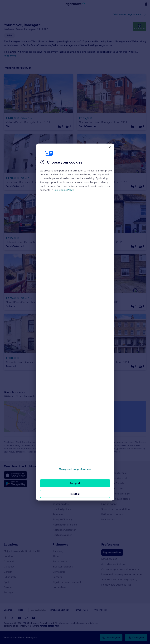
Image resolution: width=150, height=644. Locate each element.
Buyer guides (60, 494)
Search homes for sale (114, 473)
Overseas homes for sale (116, 494)
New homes (108, 519)
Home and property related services (122, 574)
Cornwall (9, 561)
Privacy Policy (93, 610)
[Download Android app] (15, 484)
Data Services (109, 559)
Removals (58, 514)
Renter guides (60, 504)
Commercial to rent (113, 488)
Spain (7, 582)
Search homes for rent (114, 478)
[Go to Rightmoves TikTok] (27, 618)
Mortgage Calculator (64, 530)
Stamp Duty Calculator (65, 473)
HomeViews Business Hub (116, 585)
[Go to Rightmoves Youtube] (34, 618)
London (8, 556)
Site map (8, 610)
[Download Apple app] (15, 475)
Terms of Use (74, 610)
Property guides (62, 483)
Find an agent (109, 504)
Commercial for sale (113, 483)
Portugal (9, 592)
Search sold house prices (116, 499)
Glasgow (9, 567)
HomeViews (60, 587)
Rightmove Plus (112, 552)
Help (21, 610)
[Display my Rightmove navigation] (146, 4)
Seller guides (60, 499)
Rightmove (60, 544)
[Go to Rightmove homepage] (75, 4)
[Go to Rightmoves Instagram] (19, 618)
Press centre (60, 561)
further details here (50, 626)
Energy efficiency (63, 519)
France (8, 587)
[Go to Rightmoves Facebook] (5, 618)
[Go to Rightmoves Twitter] (12, 618)
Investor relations (63, 567)
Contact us (59, 572)
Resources (60, 466)
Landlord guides (62, 509)
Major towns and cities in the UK (22, 551)
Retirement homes (112, 514)
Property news (61, 488)
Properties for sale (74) (18, 68)
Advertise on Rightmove (115, 564)
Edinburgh (10, 577)
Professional (110, 544)
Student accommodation (116, 509)
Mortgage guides (62, 535)
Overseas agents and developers (120, 569)
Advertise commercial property (119, 580)
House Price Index (63, 478)
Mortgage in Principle (65, 525)
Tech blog (58, 551)
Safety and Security (52, 610)
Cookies (33, 610)
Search (106, 466)
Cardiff (8, 572)
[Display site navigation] (4, 4)
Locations (11, 544)
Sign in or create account (67, 582)
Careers (57, 577)
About (56, 556)
